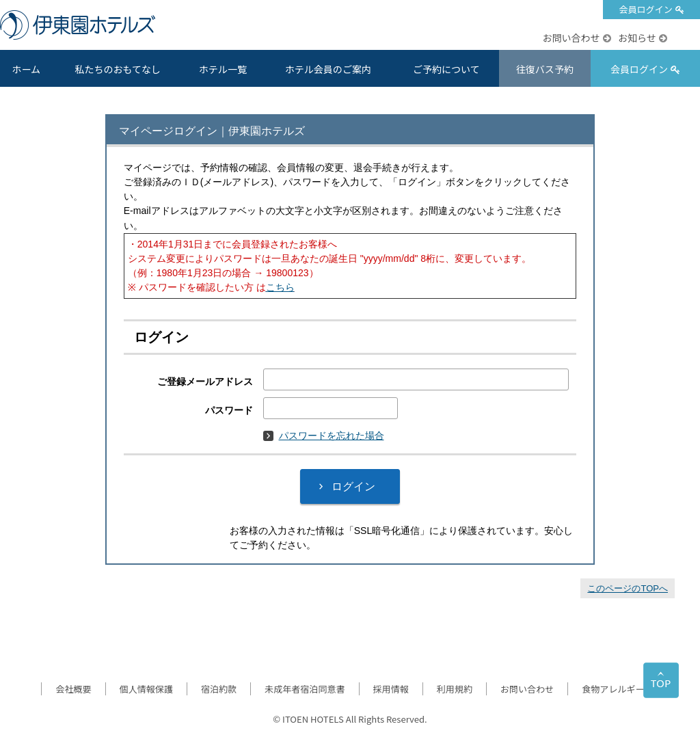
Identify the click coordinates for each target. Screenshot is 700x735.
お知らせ (637, 38)
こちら (280, 287)
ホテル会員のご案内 (328, 69)
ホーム (26, 69)
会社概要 (73, 689)
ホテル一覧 (223, 69)
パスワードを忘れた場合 (324, 436)
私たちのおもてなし (118, 69)
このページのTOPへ (628, 588)
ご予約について (446, 69)
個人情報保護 (146, 689)
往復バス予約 (545, 69)
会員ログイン (645, 9)
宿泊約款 (219, 689)
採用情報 (391, 689)
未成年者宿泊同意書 (305, 689)
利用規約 (455, 689)
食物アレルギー (613, 689)
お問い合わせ (571, 38)
